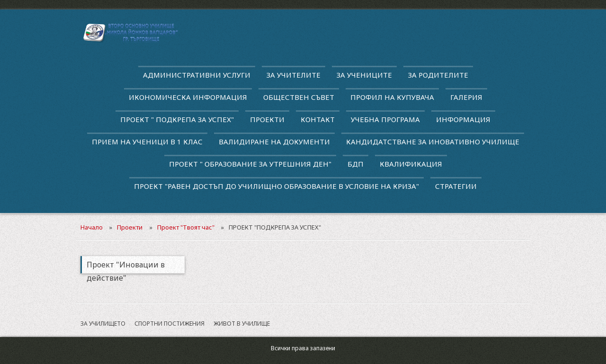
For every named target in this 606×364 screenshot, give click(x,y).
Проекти (267, 119)
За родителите (438, 75)
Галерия (466, 97)
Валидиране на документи (274, 142)
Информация (463, 119)
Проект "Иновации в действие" (126, 266)
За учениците (364, 75)
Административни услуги (197, 75)
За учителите (294, 75)
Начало (92, 227)
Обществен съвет (299, 97)
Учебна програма (385, 119)
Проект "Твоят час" (186, 227)
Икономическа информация (188, 97)
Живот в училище (242, 324)
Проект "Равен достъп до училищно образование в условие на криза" (276, 186)
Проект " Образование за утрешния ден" (250, 164)
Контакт (318, 119)
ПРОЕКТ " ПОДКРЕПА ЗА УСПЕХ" (177, 119)
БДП (356, 164)
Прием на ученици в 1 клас (147, 142)
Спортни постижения (169, 324)
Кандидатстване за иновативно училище (433, 142)
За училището (103, 324)
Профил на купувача (392, 97)
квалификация (411, 164)
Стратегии (456, 186)
